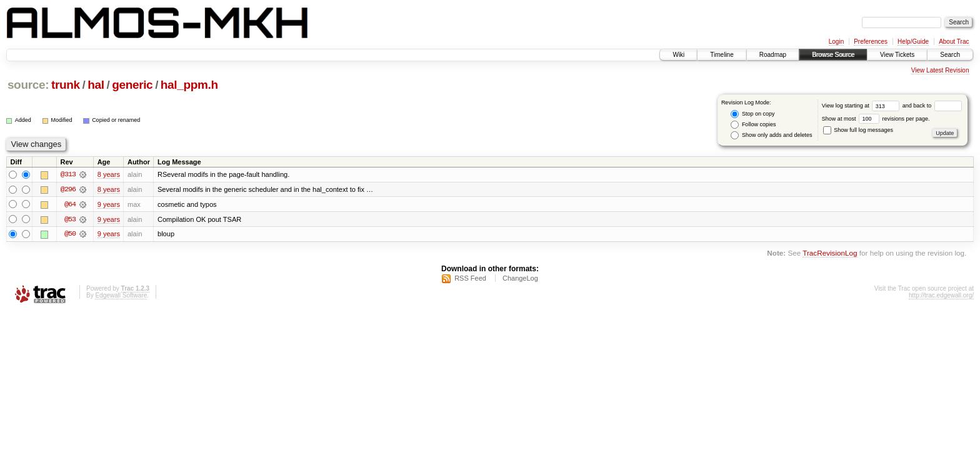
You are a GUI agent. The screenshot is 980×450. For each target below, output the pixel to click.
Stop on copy (752, 114)
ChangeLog (520, 279)
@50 (70, 234)
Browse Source (833, 55)
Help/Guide (913, 42)
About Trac (954, 42)
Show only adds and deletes (771, 135)
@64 (70, 204)
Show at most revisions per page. (876, 119)
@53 (70, 219)
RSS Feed (470, 279)
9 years (109, 204)
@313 (68, 174)
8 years (109, 174)
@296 (68, 189)
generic (132, 85)
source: (28, 85)
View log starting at (862, 106)
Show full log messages (858, 130)
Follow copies (753, 125)
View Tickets (897, 55)
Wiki (678, 55)
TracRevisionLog (830, 254)
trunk (66, 85)
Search (950, 55)
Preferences (871, 42)
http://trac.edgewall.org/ (941, 296)
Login (836, 42)
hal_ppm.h (189, 85)
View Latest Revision (940, 70)
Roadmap (773, 55)
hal (96, 85)
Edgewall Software (121, 296)
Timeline (722, 55)
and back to (932, 106)
